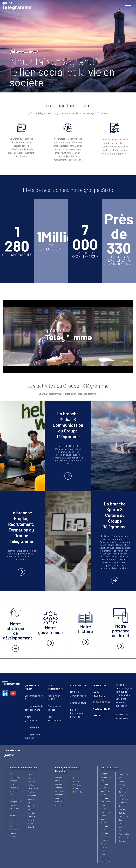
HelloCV (76, 788)
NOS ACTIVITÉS (78, 685)
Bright (31, 806)
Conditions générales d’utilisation (121, 702)
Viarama (31, 820)
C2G (120, 830)
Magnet (76, 781)
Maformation (60, 798)
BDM (30, 774)
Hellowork (59, 784)
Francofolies (124, 834)
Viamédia (32, 813)
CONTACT (98, 715)
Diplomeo (59, 795)
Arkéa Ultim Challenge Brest (123, 802)
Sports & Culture (78, 703)
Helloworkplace (79, 792)
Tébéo (12, 795)
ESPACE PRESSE (101, 702)
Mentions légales (124, 688)
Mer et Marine (33, 788)
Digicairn (32, 816)
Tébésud (13, 798)
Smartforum (60, 791)
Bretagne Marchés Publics (32, 781)
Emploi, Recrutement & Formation (78, 713)
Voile (12, 823)
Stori (75, 795)
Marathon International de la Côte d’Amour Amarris (105, 840)
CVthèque (77, 785)
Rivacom (32, 802)
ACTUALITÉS (100, 685)
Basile (76, 778)
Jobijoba (59, 788)
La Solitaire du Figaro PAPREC (123, 792)
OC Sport (104, 773)
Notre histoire (32, 727)
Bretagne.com (15, 802)
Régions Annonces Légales (32, 795)
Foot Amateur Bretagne (13, 816)
